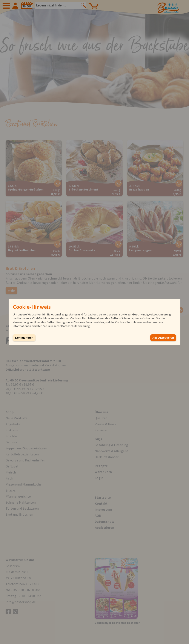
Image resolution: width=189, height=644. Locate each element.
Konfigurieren (24, 338)
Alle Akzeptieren (163, 338)
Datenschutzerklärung (76, 326)
